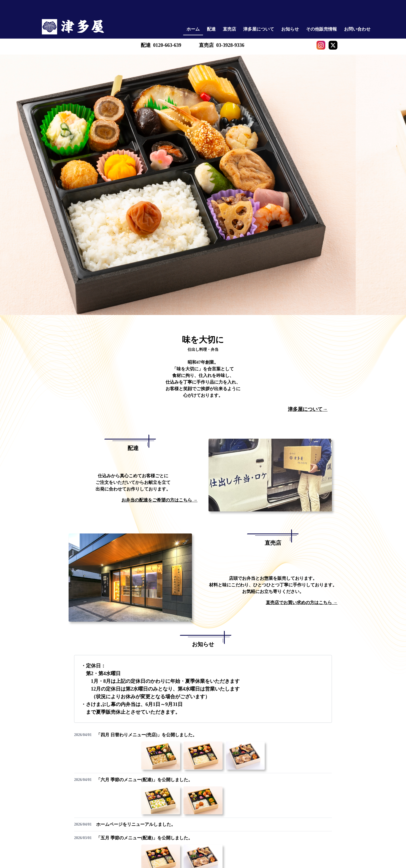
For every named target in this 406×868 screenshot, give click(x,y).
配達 (211, 29)
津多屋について (259, 29)
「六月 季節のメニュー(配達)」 (144, 780)
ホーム (193, 29)
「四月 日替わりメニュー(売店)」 (147, 735)
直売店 (229, 29)
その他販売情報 (321, 29)
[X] (333, 45)
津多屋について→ (308, 409)
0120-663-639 (167, 45)
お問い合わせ (357, 29)
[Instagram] (321, 45)
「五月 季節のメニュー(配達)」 (144, 838)
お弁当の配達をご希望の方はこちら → (159, 500)
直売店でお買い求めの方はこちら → (302, 603)
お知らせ (290, 29)
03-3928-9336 (230, 45)
